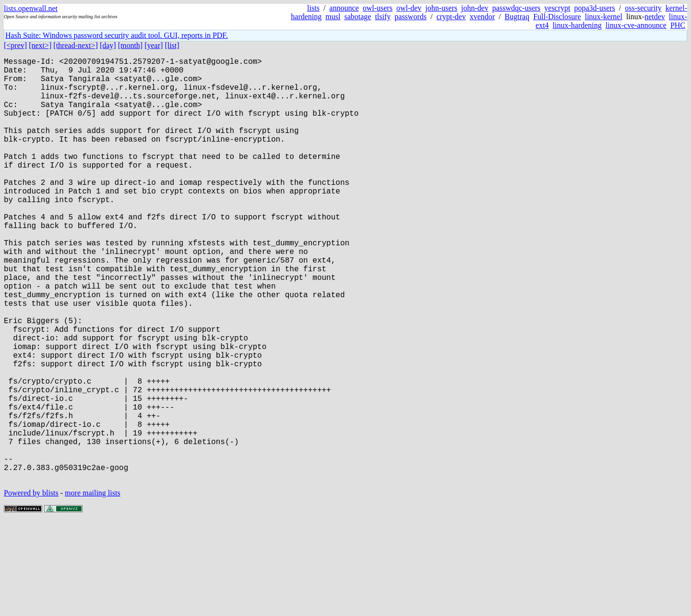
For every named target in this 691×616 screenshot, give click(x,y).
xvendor (482, 17)
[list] (172, 45)
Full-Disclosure (557, 17)
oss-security (643, 8)
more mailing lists (93, 587)
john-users (441, 8)
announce (344, 8)
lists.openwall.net (31, 8)
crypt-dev (451, 17)
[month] (131, 45)
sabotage (357, 17)
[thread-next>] (76, 45)
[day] (108, 45)
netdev (655, 17)
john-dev (475, 8)
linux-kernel (604, 17)
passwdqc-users (516, 8)
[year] (154, 45)
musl (333, 17)
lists (313, 8)
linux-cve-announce (636, 25)
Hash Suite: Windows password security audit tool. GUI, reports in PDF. (117, 35)
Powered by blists (31, 587)
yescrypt (557, 8)
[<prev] (15, 45)
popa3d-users (594, 8)
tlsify (383, 17)
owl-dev (409, 8)
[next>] (40, 45)
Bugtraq (517, 17)
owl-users (378, 8)
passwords (411, 17)
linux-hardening (577, 25)
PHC (678, 25)
